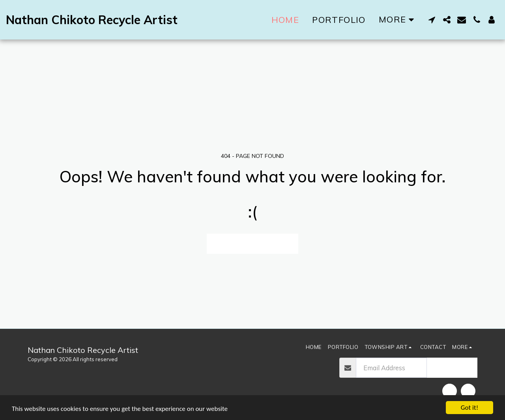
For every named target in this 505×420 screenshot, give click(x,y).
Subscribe (452, 367)
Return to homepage (253, 243)
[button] (432, 20)
